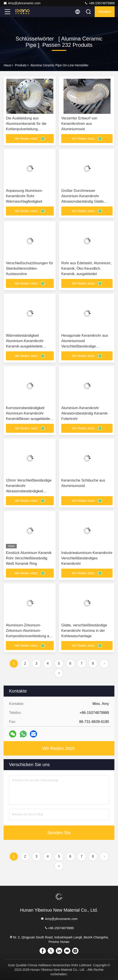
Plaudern (105, 12)
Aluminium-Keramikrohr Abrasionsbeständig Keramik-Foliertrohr (85, 413)
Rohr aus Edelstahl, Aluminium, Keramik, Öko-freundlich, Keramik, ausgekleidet (86, 268)
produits (21, 65)
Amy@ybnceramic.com (22, 3)
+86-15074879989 (99, 3)
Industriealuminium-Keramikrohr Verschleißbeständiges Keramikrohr (87, 558)
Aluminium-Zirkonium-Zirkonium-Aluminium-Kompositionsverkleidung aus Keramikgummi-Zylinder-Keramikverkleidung (29, 636)
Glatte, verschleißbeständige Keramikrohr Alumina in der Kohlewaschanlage (84, 631)
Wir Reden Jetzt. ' (30, 139)
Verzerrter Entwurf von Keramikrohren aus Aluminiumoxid (79, 124)
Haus (7, 65)
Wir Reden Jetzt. (59, 748)
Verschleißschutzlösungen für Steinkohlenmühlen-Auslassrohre (29, 268)
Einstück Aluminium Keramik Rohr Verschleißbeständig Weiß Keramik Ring (29, 558)
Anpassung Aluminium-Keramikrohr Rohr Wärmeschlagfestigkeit (24, 196)
